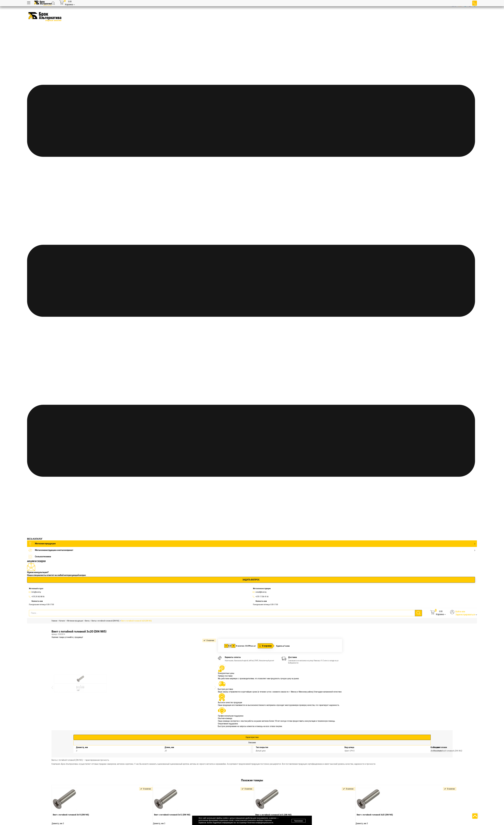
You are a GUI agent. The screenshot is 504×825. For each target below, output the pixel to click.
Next (458, 814)
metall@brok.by (261, 592)
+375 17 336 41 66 (262, 597)
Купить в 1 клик (283, 646)
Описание (252, 743)
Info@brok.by (36, 592)
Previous (50, 814)
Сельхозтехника (40, 557)
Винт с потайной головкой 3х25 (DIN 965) (375, 815)
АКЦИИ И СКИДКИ (36, 561)
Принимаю (299, 820)
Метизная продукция (252, 544)
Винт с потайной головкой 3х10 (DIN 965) (71, 815)
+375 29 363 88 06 (38, 597)
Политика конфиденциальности (260, 823)
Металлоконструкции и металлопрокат (252, 550)
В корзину (267, 646)
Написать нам (37, 601)
